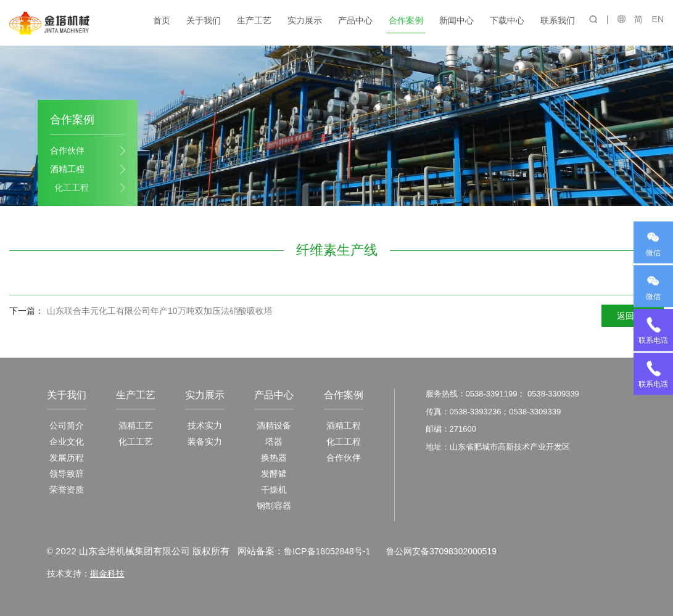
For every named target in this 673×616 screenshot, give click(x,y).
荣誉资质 (67, 490)
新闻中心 (457, 20)
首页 (162, 20)
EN (658, 19)
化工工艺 (136, 441)
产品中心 (356, 20)
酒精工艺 (136, 425)
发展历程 (67, 458)
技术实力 (205, 425)
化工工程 (72, 187)
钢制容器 (274, 506)
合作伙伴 (67, 150)
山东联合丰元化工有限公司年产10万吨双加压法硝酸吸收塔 (160, 311)
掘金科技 (107, 573)
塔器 (274, 441)
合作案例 (407, 20)
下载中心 (508, 20)
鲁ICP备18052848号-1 (327, 551)
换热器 (274, 458)
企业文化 (67, 441)
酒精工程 (67, 169)
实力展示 (305, 20)
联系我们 (558, 20)
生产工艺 (255, 20)
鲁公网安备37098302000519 (441, 551)
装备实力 (205, 441)
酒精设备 (274, 425)
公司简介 (67, 425)
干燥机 (274, 490)
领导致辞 (67, 474)
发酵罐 (274, 474)
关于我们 (204, 20)
